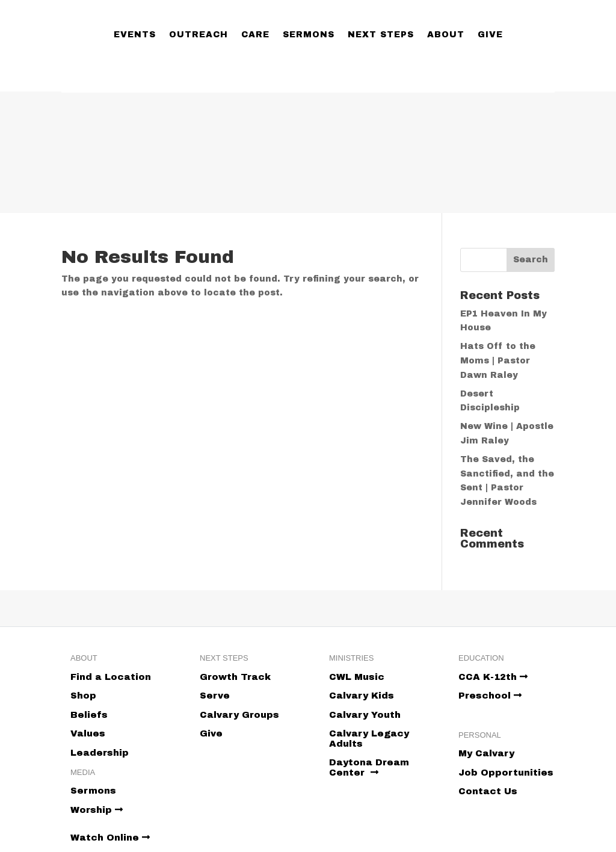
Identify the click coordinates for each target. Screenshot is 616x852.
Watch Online (110, 838)
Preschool (490, 696)
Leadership (100, 753)
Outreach (199, 35)
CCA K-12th (493, 677)
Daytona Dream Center (369, 767)
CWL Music (357, 677)
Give (490, 35)
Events (135, 35)
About (446, 35)
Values (88, 733)
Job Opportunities (506, 773)
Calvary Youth (365, 715)
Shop (83, 696)
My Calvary (486, 753)
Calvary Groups (239, 715)
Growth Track (235, 677)
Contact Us (488, 791)
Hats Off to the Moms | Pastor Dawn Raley (498, 361)
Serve (215, 696)
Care (255, 35)
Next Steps (381, 35)
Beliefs (89, 715)
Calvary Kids (362, 696)
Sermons (309, 35)
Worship (97, 810)
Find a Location (111, 677)
